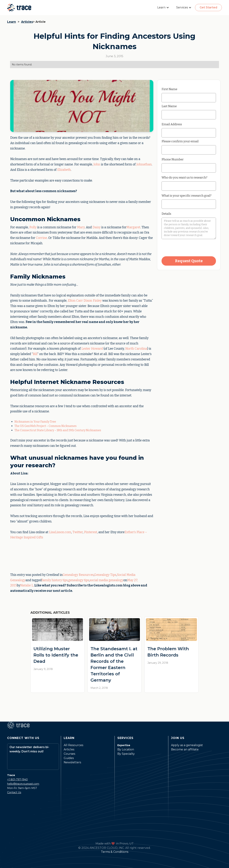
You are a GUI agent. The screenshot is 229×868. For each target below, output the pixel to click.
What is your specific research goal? (187, 196)
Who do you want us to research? (184, 177)
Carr (80, 301)
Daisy (97, 227)
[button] (163, 8)
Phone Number (173, 159)
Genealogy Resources (78, 575)
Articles (27, 22)
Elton (72, 301)
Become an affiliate (185, 749)
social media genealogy (107, 580)
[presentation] (189, 248)
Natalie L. (27, 585)
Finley (97, 301)
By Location (126, 749)
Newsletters (72, 762)
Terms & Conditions (115, 852)
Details (166, 214)
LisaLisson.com (60, 532)
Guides (69, 758)
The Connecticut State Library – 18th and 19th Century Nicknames (58, 430)
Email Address (172, 124)
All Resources (73, 745)
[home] (19, 8)
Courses (69, 754)
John (97, 164)
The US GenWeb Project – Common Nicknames (46, 426)
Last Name (169, 106)
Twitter (78, 532)
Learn (12, 22)
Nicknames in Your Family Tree (35, 422)
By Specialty (126, 754)
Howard (97, 349)
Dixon (88, 301)
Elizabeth (64, 170)
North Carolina (136, 349)
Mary (81, 227)
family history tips (55, 580)
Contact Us (14, 792)
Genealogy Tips (105, 575)
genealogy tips (79, 580)
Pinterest (91, 532)
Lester (86, 349)
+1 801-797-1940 (17, 779)
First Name (169, 89)
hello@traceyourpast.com (23, 784)
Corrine (42, 238)
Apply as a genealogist (187, 745)
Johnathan (144, 164)
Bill (35, 354)
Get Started (208, 7)
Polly (33, 227)
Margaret (133, 227)
